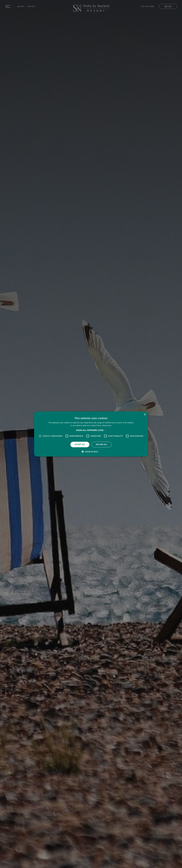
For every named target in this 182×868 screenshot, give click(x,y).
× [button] (145, 414)
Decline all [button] (102, 444)
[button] (91, 430)
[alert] (91, 434)
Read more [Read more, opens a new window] (107, 425)
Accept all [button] (80, 444)
